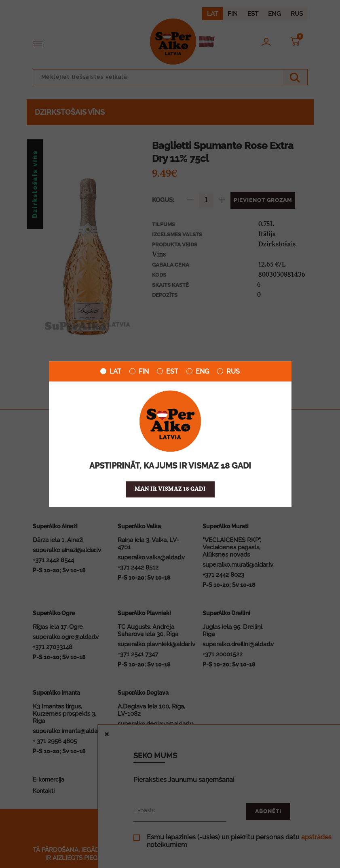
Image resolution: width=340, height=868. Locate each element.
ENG (198, 371)
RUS (228, 371)
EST (168, 371)
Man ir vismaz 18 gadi (170, 489)
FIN (139, 371)
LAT (111, 371)
